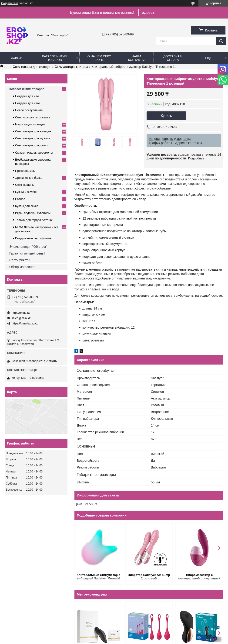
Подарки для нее (27, 96)
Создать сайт (10, 3)
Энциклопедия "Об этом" (28, 247)
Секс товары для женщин (32, 67)
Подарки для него (28, 103)
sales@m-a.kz (21, 318)
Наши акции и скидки (30, 124)
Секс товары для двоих (32, 145)
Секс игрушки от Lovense (33, 117)
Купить (166, 115)
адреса (148, 12)
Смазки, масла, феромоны (34, 153)
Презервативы (25, 171)
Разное (20, 199)
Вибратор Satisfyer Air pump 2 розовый (149, 577)
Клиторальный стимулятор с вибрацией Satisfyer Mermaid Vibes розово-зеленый (99, 577)
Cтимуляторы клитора (71, 67)
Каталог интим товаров (55, 58)
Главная (17, 58)
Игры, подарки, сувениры (33, 213)
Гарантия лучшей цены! (27, 253)
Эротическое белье (29, 178)
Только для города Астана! (34, 220)
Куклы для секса (27, 206)
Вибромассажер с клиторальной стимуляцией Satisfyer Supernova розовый (199, 577)
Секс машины (25, 185)
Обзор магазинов (22, 267)
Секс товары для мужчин (33, 138)
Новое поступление (29, 110)
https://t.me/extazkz (25, 323)
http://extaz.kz (21, 313)
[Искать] (221, 41)
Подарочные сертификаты (34, 238)
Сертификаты (20, 260)
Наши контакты (136, 58)
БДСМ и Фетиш (26, 192)
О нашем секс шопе (99, 58)
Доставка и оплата (173, 58)
